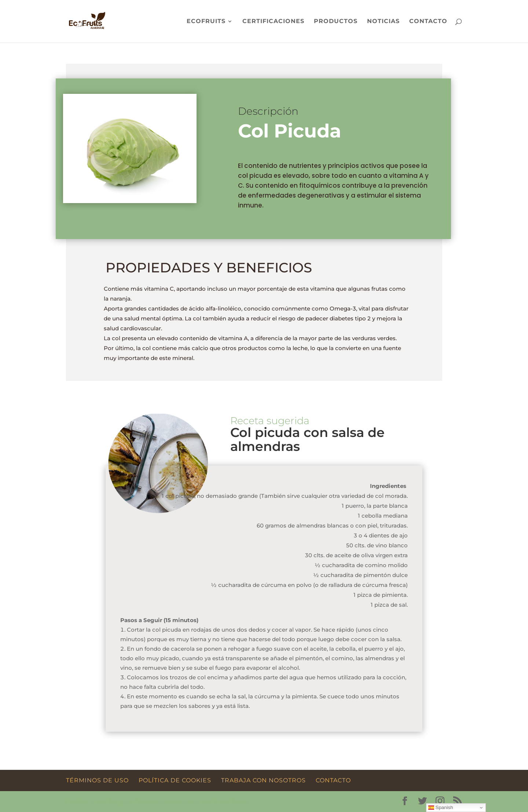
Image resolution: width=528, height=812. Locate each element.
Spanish (441, 808)
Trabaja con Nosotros (263, 780)
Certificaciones (273, 22)
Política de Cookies (175, 780)
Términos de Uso (97, 780)
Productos (336, 22)
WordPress (231, 802)
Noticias (383, 22)
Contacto (428, 22)
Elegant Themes (133, 802)
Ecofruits (206, 22)
